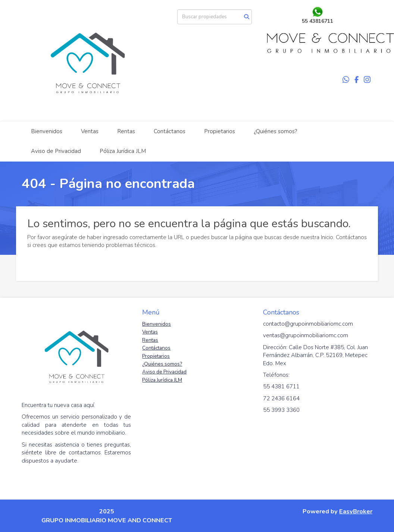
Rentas (126, 131)
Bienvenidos (47, 131)
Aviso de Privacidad (56, 151)
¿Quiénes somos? (276, 131)
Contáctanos (170, 131)
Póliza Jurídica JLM (123, 151)
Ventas (90, 131)
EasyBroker (356, 511)
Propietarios (220, 131)
